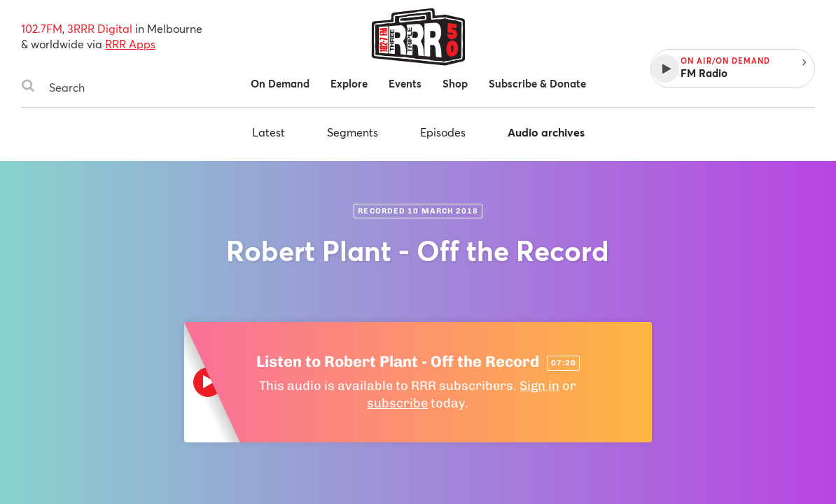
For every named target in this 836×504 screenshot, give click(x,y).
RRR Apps (130, 44)
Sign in (539, 386)
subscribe (397, 403)
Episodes (443, 132)
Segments (353, 132)
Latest (269, 132)
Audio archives (546, 132)
